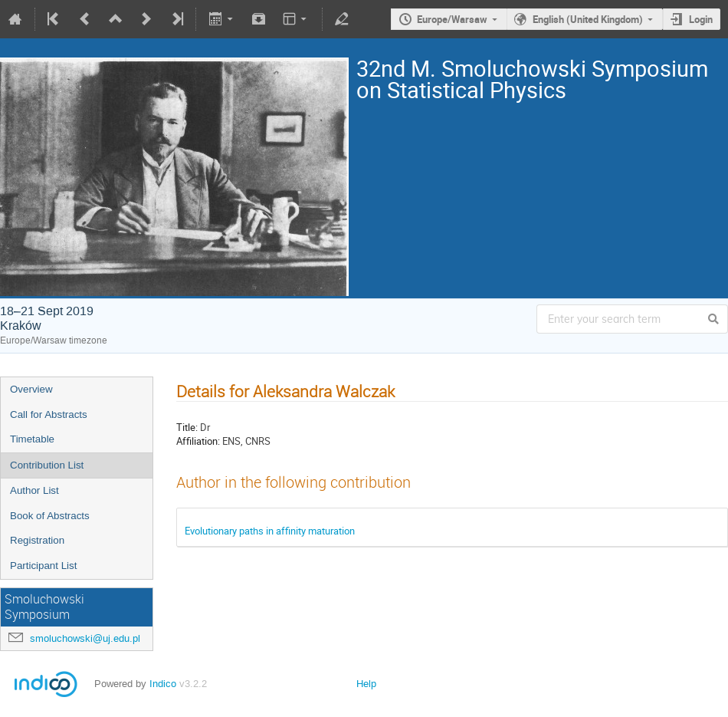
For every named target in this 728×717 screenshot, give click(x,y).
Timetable (32, 439)
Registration (37, 540)
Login (701, 19)
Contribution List (47, 465)
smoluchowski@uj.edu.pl (85, 638)
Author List (34, 490)
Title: (187, 427)
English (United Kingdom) (588, 19)
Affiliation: (198, 441)
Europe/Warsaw (452, 19)
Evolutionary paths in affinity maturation (270, 531)
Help (366, 684)
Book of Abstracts (50, 516)
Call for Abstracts (49, 414)
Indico (163, 684)
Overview (31, 389)
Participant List (43, 566)
